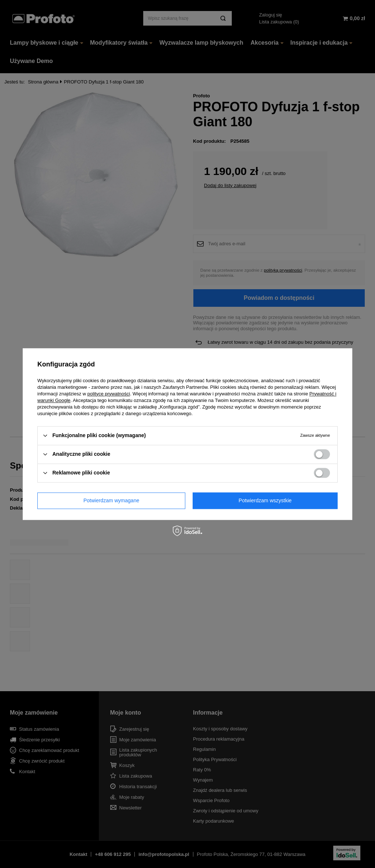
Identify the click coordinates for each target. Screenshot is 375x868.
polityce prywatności (109, 394)
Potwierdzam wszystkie (265, 500)
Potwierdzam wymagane (112, 500)
